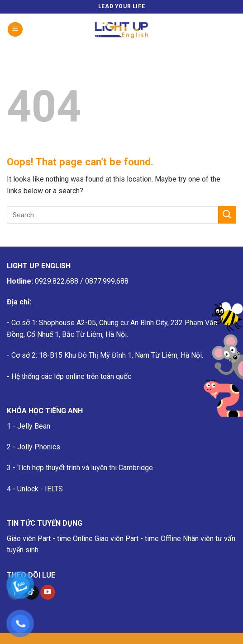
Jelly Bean (34, 426)
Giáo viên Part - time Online (50, 539)
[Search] (233, 29)
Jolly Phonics (39, 447)
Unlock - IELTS (40, 489)
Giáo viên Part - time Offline (138, 539)
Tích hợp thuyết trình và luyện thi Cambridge (85, 468)
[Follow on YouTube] (48, 593)
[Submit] (227, 215)
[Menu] (15, 30)
